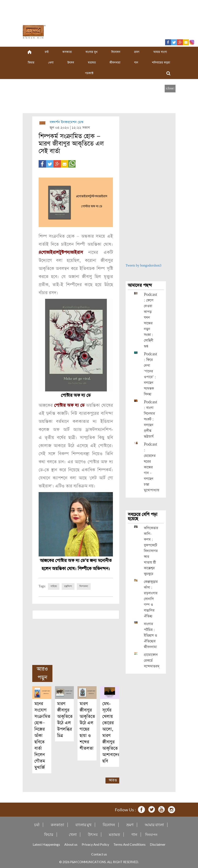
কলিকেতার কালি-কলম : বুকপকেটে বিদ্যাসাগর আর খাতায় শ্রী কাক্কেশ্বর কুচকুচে (151, 551)
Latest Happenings (46, 844)
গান (136, 63)
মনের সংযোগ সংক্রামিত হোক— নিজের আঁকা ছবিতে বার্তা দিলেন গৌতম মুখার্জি (42, 735)
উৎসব (71, 63)
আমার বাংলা (160, 52)
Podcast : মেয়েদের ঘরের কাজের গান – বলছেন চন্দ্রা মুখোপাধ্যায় (152, 467)
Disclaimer (158, 844)
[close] (170, 88)
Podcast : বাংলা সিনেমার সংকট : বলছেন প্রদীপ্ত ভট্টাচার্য (150, 419)
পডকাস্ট (89, 73)
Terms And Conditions (129, 844)
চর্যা (47, 52)
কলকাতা (67, 52)
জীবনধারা (115, 63)
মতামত (92, 63)
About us (71, 844)
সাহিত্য (54, 586)
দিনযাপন (151, 834)
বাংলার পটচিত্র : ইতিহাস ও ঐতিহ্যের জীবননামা (150, 636)
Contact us (99, 854)
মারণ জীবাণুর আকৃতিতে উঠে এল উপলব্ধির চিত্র (65, 719)
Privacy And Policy (95, 844)
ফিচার (31, 63)
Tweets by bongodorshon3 (144, 266)
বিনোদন (116, 52)
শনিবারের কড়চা (161, 63)
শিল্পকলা (84, 586)
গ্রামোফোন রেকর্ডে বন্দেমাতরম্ (152, 661)
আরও (113, 780)
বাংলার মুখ (91, 52)
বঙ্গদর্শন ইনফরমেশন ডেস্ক (67, 122)
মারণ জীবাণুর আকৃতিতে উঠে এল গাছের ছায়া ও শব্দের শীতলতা (87, 729)
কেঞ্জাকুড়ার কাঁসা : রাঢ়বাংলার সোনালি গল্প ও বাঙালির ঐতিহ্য (151, 599)
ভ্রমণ (137, 52)
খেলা (51, 63)
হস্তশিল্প (68, 586)
